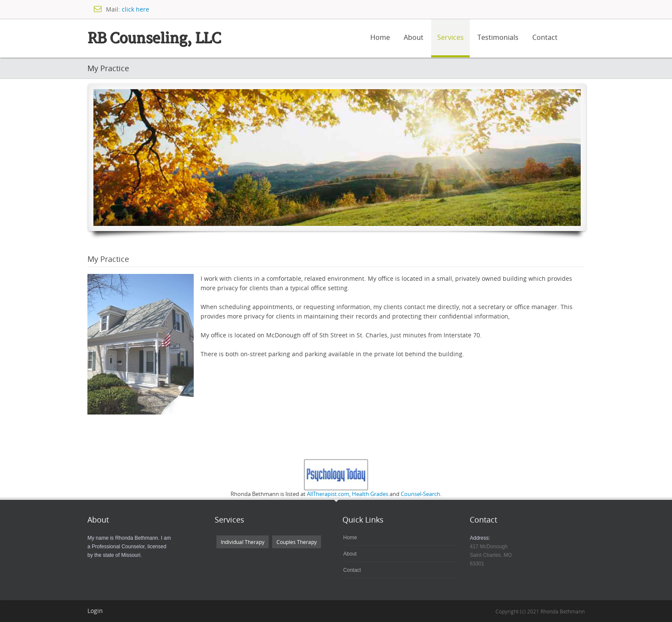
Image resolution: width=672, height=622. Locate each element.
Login (95, 611)
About (414, 37)
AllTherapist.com (328, 494)
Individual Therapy (243, 542)
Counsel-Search (420, 494)
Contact (545, 37)
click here (135, 9)
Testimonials (498, 37)
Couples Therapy (297, 542)
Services (450, 37)
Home (380, 37)
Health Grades (370, 494)
